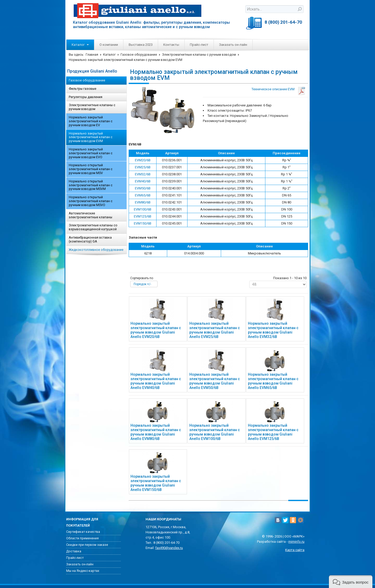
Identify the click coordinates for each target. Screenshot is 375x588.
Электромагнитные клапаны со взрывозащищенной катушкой (93, 227)
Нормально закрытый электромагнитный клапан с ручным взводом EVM (91, 137)
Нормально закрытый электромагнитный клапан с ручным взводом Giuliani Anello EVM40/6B (156, 381)
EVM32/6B (143, 174)
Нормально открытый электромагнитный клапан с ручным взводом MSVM (91, 185)
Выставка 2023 (141, 45)
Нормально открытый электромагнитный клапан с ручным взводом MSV (91, 169)
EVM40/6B (143, 181)
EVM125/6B (143, 216)
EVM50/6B (143, 188)
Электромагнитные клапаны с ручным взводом (199, 55)
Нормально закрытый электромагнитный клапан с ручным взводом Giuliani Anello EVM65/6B (273, 381)
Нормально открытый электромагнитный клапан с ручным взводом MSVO (91, 201)
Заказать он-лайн (233, 45)
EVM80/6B (143, 202)
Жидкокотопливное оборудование (96, 250)
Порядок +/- (142, 284)
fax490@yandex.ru (169, 548)
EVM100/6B (143, 209)
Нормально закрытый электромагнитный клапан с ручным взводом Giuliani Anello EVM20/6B (156, 330)
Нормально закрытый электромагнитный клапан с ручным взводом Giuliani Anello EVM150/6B (156, 483)
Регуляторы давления (86, 97)
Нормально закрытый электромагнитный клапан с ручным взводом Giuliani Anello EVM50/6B (215, 381)
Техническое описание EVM (273, 89)
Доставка (74, 551)
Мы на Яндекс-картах (83, 571)
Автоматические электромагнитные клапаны (90, 215)
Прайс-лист (199, 45)
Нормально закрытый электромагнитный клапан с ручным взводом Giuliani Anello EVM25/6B (215, 330)
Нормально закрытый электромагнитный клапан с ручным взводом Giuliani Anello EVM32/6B (273, 330)
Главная (92, 55)
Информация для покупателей (82, 522)
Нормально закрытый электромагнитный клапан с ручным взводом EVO (91, 153)
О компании (109, 45)
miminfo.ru (296, 542)
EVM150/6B (143, 223)
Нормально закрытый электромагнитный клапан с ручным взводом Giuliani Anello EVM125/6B (273, 432)
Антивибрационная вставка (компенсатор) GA (90, 239)
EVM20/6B (143, 160)
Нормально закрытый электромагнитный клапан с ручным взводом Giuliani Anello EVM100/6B (215, 432)
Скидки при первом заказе (87, 545)
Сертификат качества (83, 532)
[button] (351, 582)
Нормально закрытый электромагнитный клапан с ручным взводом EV (91, 121)
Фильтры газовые (83, 89)
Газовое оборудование (139, 55)
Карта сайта (295, 550)
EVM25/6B (143, 167)
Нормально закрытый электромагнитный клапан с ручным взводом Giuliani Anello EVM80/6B (156, 432)
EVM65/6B (143, 195)
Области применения (82, 538)
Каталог (80, 45)
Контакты (171, 45)
